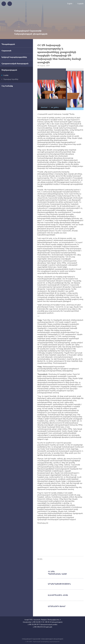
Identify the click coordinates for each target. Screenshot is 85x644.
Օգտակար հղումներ (11, 79)
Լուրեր (6, 75)
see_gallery (55, 107)
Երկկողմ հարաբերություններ (14, 57)
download (44, 107)
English (70, 3)
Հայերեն (80, 3)
